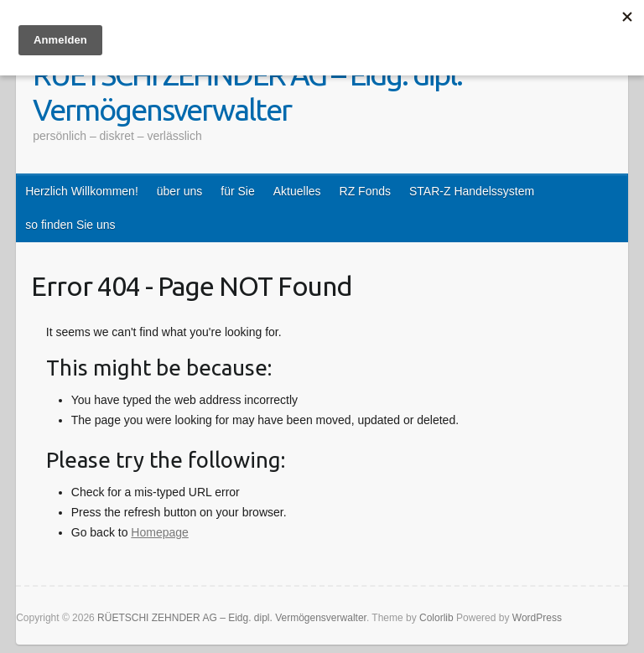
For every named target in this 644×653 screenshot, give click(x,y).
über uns (179, 191)
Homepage (160, 532)
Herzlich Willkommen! (82, 191)
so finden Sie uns (70, 225)
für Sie (237, 191)
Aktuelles (297, 191)
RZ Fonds (365, 191)
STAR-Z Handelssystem (472, 191)
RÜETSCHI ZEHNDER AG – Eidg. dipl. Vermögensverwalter (247, 92)
